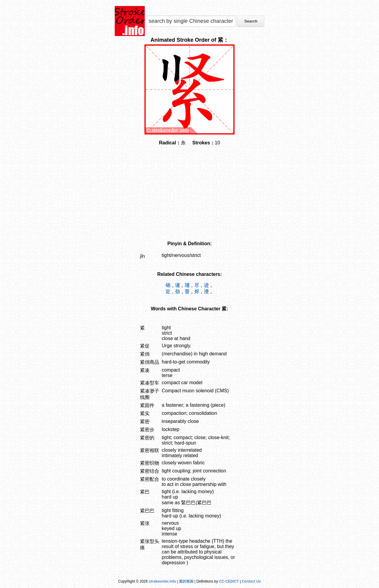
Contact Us (251, 581)
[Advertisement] (189, 194)
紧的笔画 (186, 581)
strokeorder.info (162, 581)
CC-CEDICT (229, 581)
